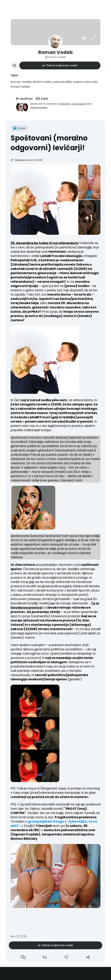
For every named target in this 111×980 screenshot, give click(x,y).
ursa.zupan (79, 104)
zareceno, (65, 104)
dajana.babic (39, 107)
